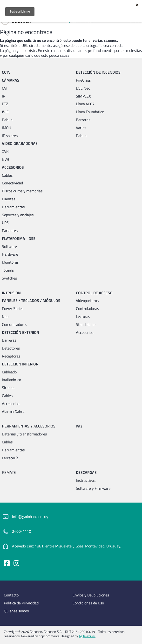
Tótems (8, 270)
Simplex (83, 96)
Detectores (11, 348)
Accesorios (13, 167)
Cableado (9, 372)
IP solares (10, 136)
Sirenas (8, 388)
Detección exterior (20, 332)
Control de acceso (94, 293)
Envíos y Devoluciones (91, 595)
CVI (5, 88)
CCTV (6, 72)
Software (9, 247)
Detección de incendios (98, 72)
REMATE (9, 472)
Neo (5, 317)
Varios (81, 128)
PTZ (5, 104)
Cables (7, 175)
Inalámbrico (11, 380)
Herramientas (13, 207)
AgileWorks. (87, 636)
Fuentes (9, 199)
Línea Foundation (90, 112)
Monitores (10, 262)
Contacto (11, 595)
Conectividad (12, 183)
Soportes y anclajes (18, 215)
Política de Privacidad (21, 603)
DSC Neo (83, 88)
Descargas (86, 472)
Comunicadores (14, 325)
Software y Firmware (93, 488)
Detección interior (20, 364)
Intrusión (11, 293)
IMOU (7, 128)
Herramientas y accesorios (29, 426)
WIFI (6, 112)
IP (3, 96)
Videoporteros (87, 301)
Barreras (83, 120)
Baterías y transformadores (24, 434)
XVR (5, 151)
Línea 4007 (85, 104)
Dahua (7, 120)
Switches (9, 278)
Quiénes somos (16, 611)
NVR (6, 159)
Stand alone (86, 325)
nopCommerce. (49, 636)
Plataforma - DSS (19, 239)
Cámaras (11, 80)
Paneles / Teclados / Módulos (31, 301)
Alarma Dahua (14, 412)
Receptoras (11, 356)
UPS (5, 223)
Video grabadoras (20, 143)
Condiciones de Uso (88, 603)
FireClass (83, 80)
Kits (79, 426)
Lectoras (83, 317)
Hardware (10, 254)
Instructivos (86, 480)
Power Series (13, 309)
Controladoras (87, 309)
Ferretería (10, 458)
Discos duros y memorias (22, 191)
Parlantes (10, 231)
